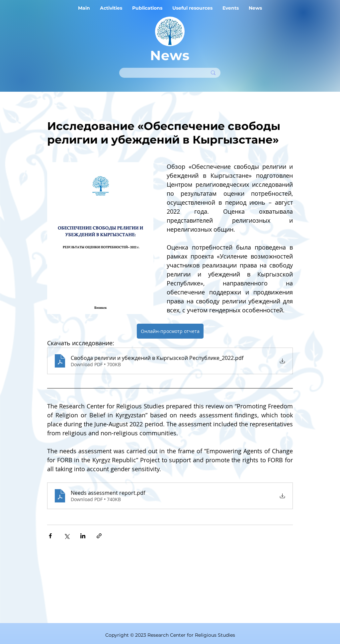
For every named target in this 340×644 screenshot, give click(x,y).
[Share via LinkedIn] (83, 536)
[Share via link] (99, 536)
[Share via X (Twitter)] (67, 536)
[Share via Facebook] (50, 536)
